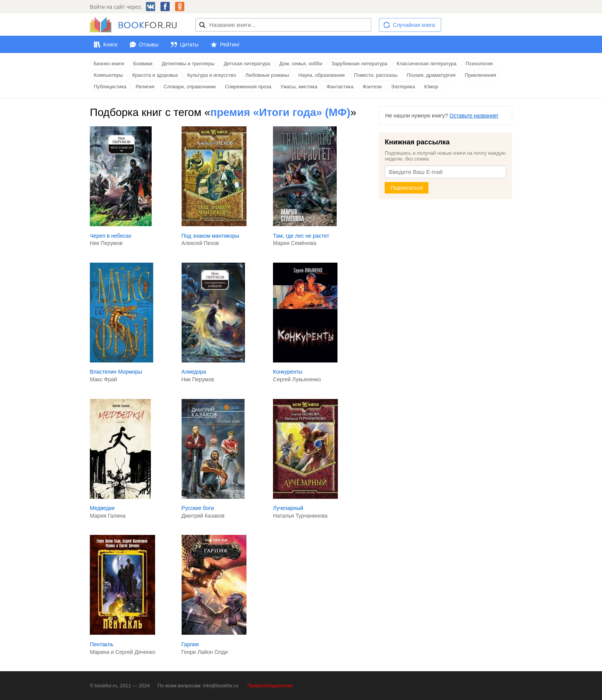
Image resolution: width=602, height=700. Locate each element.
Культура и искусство (211, 75)
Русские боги (198, 508)
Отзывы (149, 45)
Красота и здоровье (155, 75)
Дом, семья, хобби (301, 64)
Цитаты (189, 45)
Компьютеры (108, 75)
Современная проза (248, 87)
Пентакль (102, 644)
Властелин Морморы (116, 372)
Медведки (102, 508)
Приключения (480, 75)
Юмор (431, 87)
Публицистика (110, 87)
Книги (110, 45)
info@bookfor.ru (221, 686)
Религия (145, 87)
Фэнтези (372, 87)
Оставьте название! (474, 116)
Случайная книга (414, 25)
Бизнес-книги (109, 64)
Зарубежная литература (359, 64)
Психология (479, 64)
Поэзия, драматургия (431, 75)
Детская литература (247, 64)
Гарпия (190, 644)
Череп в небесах (111, 236)
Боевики (143, 64)
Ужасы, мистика (299, 87)
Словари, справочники (190, 87)
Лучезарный (288, 508)
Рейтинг (230, 45)
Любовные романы (267, 75)
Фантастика (340, 87)
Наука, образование (322, 75)
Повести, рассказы (376, 75)
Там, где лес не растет (301, 236)
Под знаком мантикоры (210, 236)
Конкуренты (288, 372)
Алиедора (194, 372)
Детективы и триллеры (188, 64)
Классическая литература (427, 64)
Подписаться (407, 188)
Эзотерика (403, 87)
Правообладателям (270, 686)
